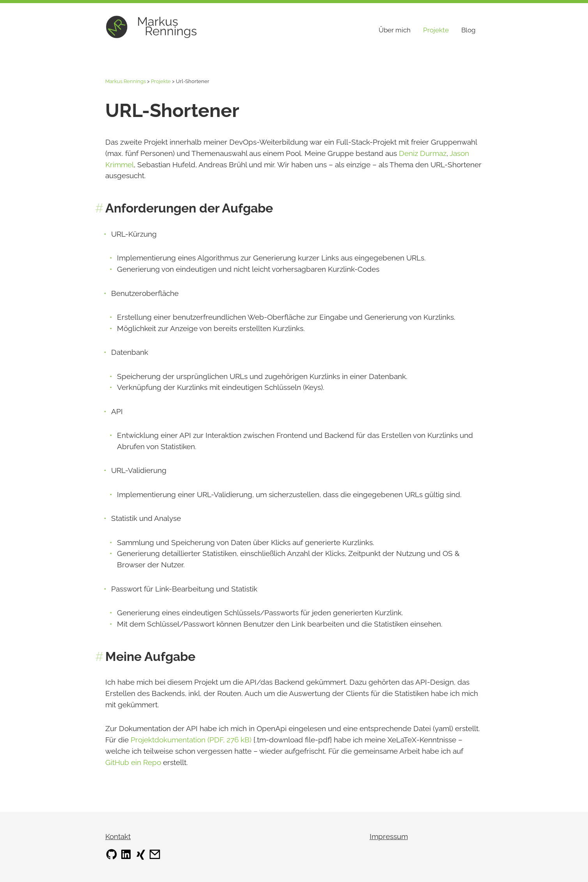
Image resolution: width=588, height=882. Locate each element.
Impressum (389, 836)
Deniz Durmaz (423, 153)
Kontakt (118, 836)
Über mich (399, 32)
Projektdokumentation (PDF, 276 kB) (191, 740)
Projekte (438, 32)
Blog (470, 32)
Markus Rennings (126, 81)
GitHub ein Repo (133, 762)
